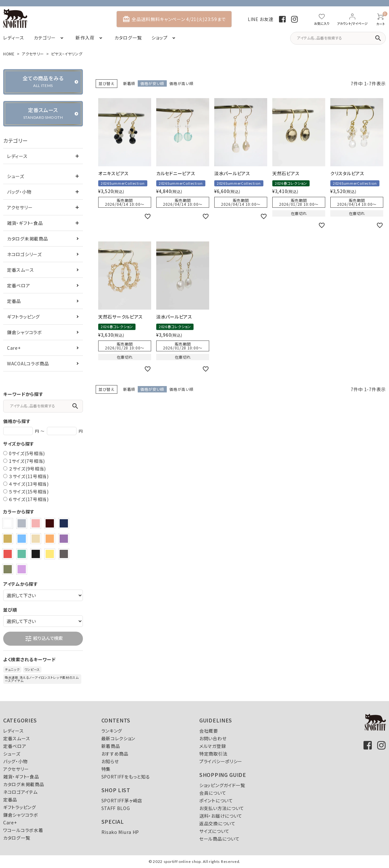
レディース (17, 156)
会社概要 (209, 731)
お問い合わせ (213, 738)
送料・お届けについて (221, 816)
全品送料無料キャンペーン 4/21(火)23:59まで (174, 19)
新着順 (129, 83)
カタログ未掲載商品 (27, 239)
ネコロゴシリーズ (24, 254)
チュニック (12, 669)
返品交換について (217, 823)
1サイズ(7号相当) (27, 461)
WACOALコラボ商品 (28, 363)
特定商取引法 (213, 754)
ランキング (112, 731)
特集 (106, 769)
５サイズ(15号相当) (29, 491)
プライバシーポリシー (221, 761)
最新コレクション (118, 738)
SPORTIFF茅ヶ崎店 (122, 800)
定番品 (14, 301)
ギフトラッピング (23, 317)
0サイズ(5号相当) (27, 453)
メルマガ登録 (213, 746)
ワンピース (32, 669)
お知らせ (110, 761)
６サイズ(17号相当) (29, 499)
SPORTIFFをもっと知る (126, 777)
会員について (213, 793)
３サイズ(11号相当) (29, 476)
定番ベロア (19, 285)
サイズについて (214, 831)
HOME (9, 54)
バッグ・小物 (19, 192)
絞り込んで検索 (44, 639)
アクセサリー (33, 54)
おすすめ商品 (115, 754)
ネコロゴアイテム (20, 792)
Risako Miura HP (120, 832)
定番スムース (20, 270)
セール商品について (219, 839)
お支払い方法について (222, 808)
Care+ (14, 348)
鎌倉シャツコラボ (25, 332)
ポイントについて (216, 800)
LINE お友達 (261, 19)
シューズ (16, 176)
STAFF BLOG (116, 808)
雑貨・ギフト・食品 (25, 223)
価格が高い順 (181, 83)
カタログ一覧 (17, 838)
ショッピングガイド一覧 (222, 785)
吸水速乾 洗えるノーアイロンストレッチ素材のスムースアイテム (42, 679)
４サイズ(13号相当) (29, 484)
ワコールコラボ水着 (23, 830)
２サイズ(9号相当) (27, 469)
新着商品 (111, 746)
